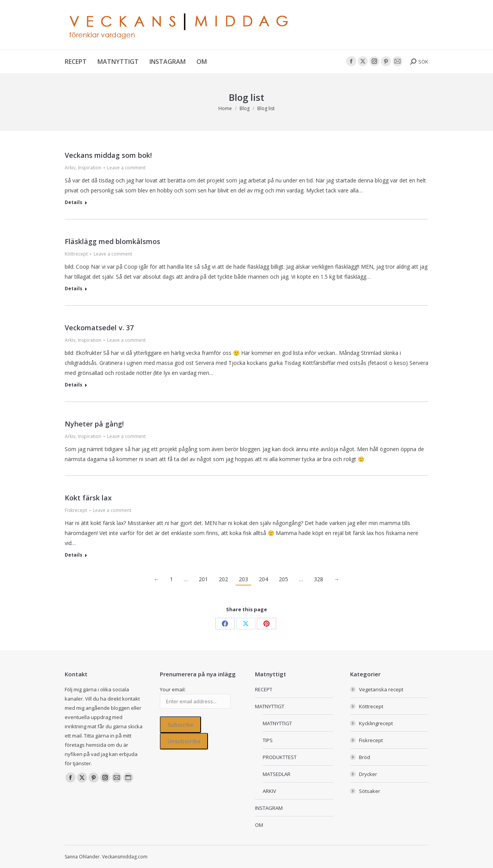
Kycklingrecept (376, 723)
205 (283, 579)
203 (243, 579)
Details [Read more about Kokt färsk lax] (74, 555)
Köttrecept (76, 254)
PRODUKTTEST (280, 757)
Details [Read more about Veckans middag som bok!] (74, 202)
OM (259, 825)
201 (203, 579)
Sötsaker (370, 791)
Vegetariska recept (381, 689)
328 (319, 579)
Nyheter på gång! (94, 424)
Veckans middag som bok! (108, 155)
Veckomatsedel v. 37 (99, 328)
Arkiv (70, 168)
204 (263, 579)
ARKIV (269, 791)
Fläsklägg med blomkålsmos (112, 241)
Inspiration (90, 168)
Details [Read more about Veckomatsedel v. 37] (74, 385)
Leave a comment (126, 168)
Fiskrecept (76, 510)
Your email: (173, 689)
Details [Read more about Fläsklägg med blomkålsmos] (74, 289)
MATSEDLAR (277, 774)
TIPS (268, 740)
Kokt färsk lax (88, 498)
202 (223, 579)
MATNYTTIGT (270, 706)
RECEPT (264, 689)
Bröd (365, 757)
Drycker (368, 774)
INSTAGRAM (269, 808)
